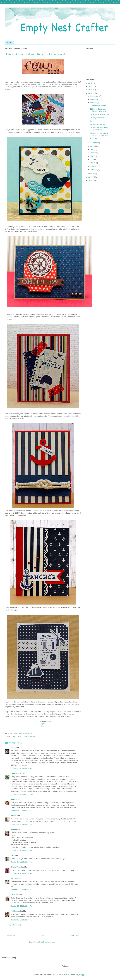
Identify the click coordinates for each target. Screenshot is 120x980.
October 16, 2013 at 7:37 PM (21, 850)
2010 (91, 180)
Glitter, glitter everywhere (99, 114)
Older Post (75, 936)
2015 (91, 86)
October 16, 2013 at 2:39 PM (21, 811)
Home (9, 43)
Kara (12, 855)
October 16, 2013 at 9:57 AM (21, 768)
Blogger (82, 975)
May (92, 156)
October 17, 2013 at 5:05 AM (21, 862)
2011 (91, 177)
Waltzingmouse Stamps (27, 736)
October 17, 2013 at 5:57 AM (21, 873)
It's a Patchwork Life (43, 84)
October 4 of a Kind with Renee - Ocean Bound (99, 134)
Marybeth (14, 878)
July (92, 150)
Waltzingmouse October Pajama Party (99, 129)
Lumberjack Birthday (98, 106)
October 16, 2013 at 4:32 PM (21, 825)
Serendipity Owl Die (97, 124)
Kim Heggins (16, 773)
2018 (91, 83)
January (94, 170)
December (95, 96)
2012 (91, 174)
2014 (91, 90)
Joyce (43, 724)
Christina (14, 895)
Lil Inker (14, 736)
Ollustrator (65, 975)
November (95, 99)
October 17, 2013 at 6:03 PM (21, 906)
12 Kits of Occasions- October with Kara (98, 110)
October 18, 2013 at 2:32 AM (21, 920)
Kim (43, 726)
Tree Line (93, 139)
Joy (91, 121)
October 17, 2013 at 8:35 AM (21, 890)
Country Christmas (97, 118)
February (94, 166)
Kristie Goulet (16, 867)
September (95, 143)
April (92, 160)
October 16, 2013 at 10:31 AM (22, 794)
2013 (91, 93)
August (93, 146)
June (93, 153)
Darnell (13, 816)
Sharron (14, 799)
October (94, 103)
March (93, 163)
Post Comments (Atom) (48, 942)
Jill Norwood (16, 911)
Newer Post (11, 936)
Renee (38, 721)
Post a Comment (14, 925)
